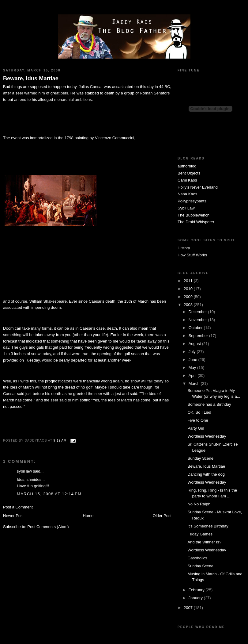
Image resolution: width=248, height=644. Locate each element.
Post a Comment (18, 507)
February (197, 590)
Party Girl (196, 428)
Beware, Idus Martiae (31, 79)
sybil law (24, 471)
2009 (189, 297)
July (193, 352)
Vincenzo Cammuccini (115, 138)
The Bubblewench (194, 215)
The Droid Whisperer (196, 222)
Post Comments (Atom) (48, 527)
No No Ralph (199, 504)
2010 (189, 289)
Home (88, 516)
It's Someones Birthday (208, 526)
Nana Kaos (187, 194)
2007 (189, 608)
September (199, 336)
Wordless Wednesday (207, 436)
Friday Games (200, 534)
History (184, 248)
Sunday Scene (200, 458)
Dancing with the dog (206, 474)
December (198, 312)
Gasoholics (197, 558)
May (193, 368)
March (195, 383)
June (194, 360)
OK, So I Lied (199, 412)
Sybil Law (186, 208)
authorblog (187, 166)
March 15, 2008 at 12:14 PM (49, 494)
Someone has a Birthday (209, 404)
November (198, 320)
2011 (189, 281)
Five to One (198, 420)
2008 (189, 305)
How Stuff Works (192, 255)
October (196, 328)
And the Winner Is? (204, 542)
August (195, 344)
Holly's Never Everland (198, 187)
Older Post (162, 516)
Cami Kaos (187, 180)
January (196, 598)
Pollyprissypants (192, 201)
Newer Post (13, 516)
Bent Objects (189, 173)
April (193, 376)
